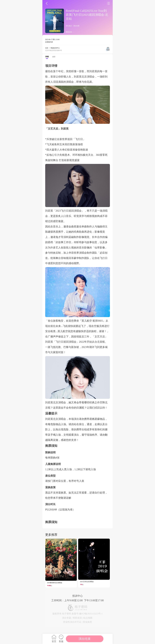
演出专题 (67, 618)
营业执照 (87, 622)
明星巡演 (77, 618)
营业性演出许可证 (72, 622)
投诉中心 (78, 596)
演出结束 (85, 639)
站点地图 (88, 618)
